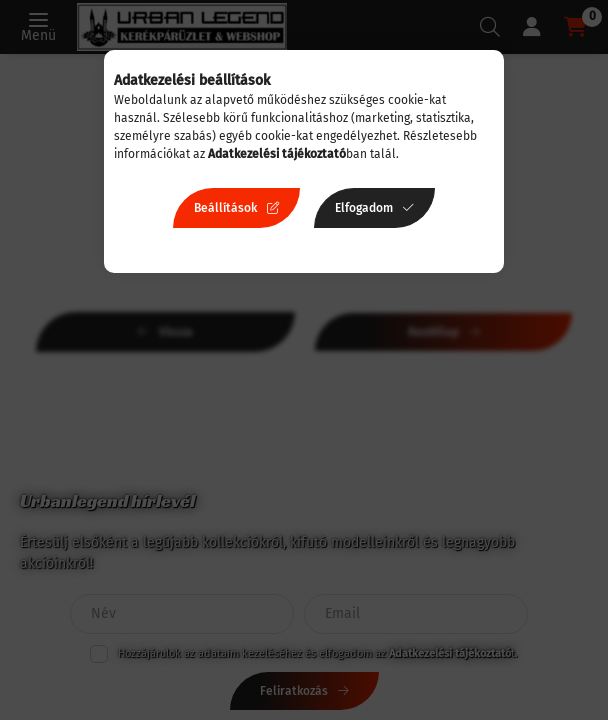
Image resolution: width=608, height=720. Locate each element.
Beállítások (225, 208)
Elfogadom (364, 208)
